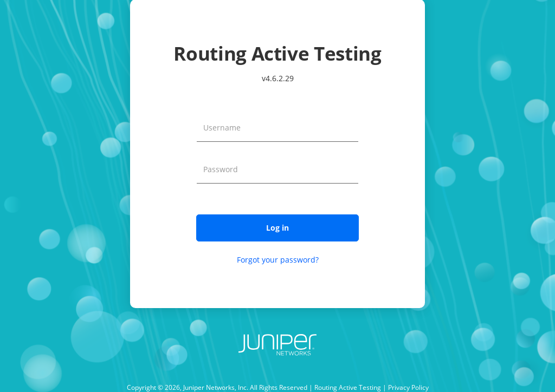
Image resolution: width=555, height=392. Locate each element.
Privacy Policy (408, 387)
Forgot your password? (278, 260)
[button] (277, 228)
